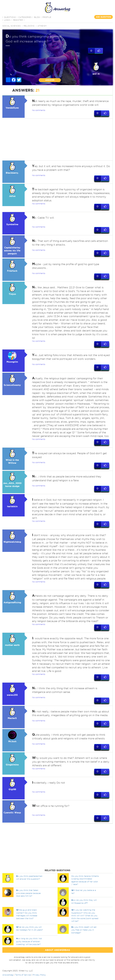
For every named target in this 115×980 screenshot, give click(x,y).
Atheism (42, 26)
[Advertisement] (57, 140)
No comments (39, 110)
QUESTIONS (10, 17)
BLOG (37, 17)
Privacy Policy (39, 975)
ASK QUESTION (103, 17)
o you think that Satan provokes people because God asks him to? (28, 893)
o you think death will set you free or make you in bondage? (84, 930)
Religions (29, 26)
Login (7, 20)
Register (18, 20)
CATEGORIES (25, 17)
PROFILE (47, 17)
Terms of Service (23, 975)
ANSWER (50, 80)
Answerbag (8, 975)
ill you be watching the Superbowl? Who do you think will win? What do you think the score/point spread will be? (85, 916)
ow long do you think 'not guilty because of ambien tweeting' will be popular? (29, 942)
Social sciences (11, 26)
